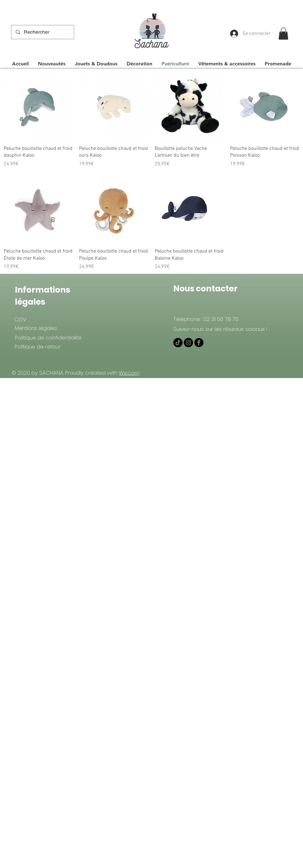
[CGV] (21, 319)
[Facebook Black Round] (199, 343)
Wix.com (129, 373)
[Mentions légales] (36, 328)
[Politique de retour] (38, 347)
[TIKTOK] (178, 343)
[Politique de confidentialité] (48, 338)
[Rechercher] (42, 32)
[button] (283, 33)
